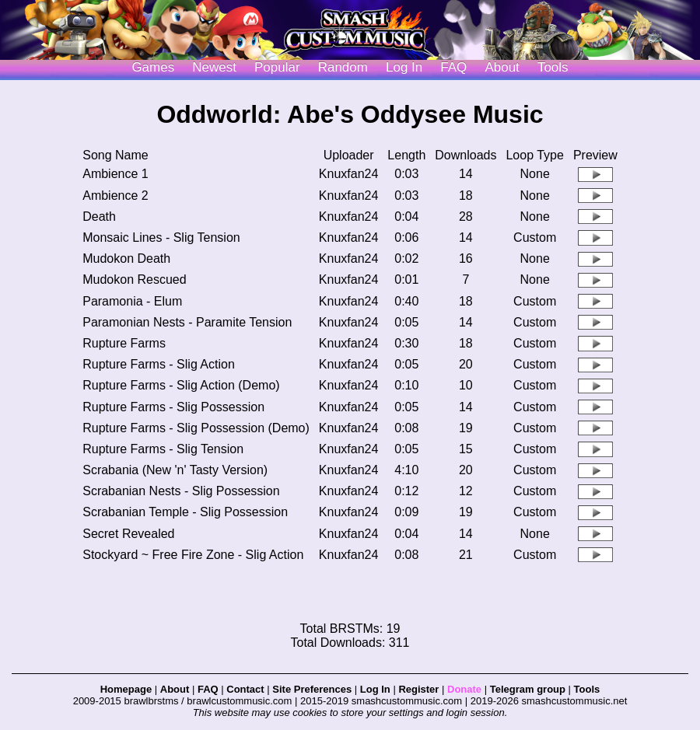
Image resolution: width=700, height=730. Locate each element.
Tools (553, 67)
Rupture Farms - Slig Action (159, 364)
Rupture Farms (124, 343)
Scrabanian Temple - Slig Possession (185, 512)
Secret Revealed (128, 534)
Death (99, 217)
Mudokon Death (126, 258)
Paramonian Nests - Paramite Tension (187, 322)
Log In (375, 689)
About (502, 67)
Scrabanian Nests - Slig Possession (181, 491)
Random (343, 67)
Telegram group (528, 689)
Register (418, 689)
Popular (277, 67)
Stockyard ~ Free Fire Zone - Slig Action (193, 555)
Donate (464, 689)
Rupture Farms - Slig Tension (163, 449)
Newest (214, 67)
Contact (245, 689)
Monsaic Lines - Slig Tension (161, 238)
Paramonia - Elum (132, 301)
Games (153, 67)
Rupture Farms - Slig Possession (173, 407)
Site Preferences (312, 689)
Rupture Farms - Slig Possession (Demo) (196, 428)
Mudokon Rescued (134, 279)
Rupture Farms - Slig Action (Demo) (181, 385)
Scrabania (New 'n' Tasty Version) (175, 470)
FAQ (453, 67)
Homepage (126, 689)
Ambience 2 (115, 196)
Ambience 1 (115, 174)
